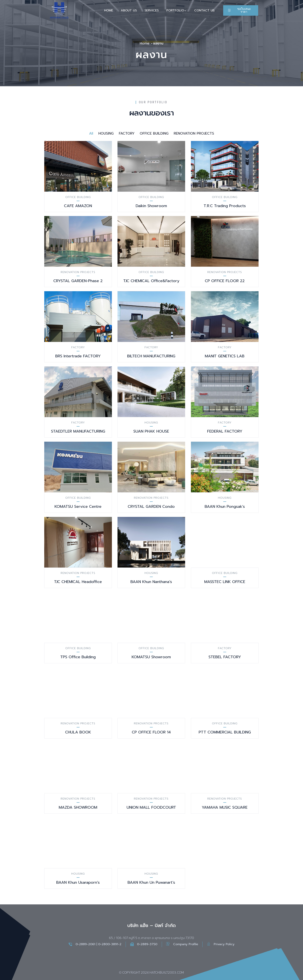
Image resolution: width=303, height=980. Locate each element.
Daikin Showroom (151, 206)
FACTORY (78, 347)
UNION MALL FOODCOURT (151, 807)
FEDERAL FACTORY (225, 431)
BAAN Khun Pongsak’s (225, 506)
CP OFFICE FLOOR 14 (151, 732)
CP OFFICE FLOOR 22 (225, 281)
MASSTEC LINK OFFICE (225, 582)
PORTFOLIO (176, 10)
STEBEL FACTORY (225, 657)
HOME (109, 10)
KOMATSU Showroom (151, 657)
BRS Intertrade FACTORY (78, 356)
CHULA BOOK (78, 732)
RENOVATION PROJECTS (78, 272)
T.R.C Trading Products (225, 206)
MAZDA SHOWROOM (78, 807)
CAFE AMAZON (78, 206)
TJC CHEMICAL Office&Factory (151, 281)
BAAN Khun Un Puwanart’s (151, 882)
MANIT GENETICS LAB (225, 356)
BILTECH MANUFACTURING (151, 356)
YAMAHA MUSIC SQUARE (225, 807)
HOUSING (151, 423)
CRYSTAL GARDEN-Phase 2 (78, 281)
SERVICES (152, 10)
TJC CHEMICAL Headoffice (78, 582)
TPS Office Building (78, 657)
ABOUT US (129, 10)
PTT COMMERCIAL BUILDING (225, 732)
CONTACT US (204, 10)
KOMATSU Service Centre (78, 506)
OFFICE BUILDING (78, 197)
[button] (241, 10)
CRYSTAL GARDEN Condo (151, 506)
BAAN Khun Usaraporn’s (78, 882)
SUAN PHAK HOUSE (151, 431)
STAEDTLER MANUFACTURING (78, 431)
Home (145, 43)
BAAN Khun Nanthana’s (151, 582)
